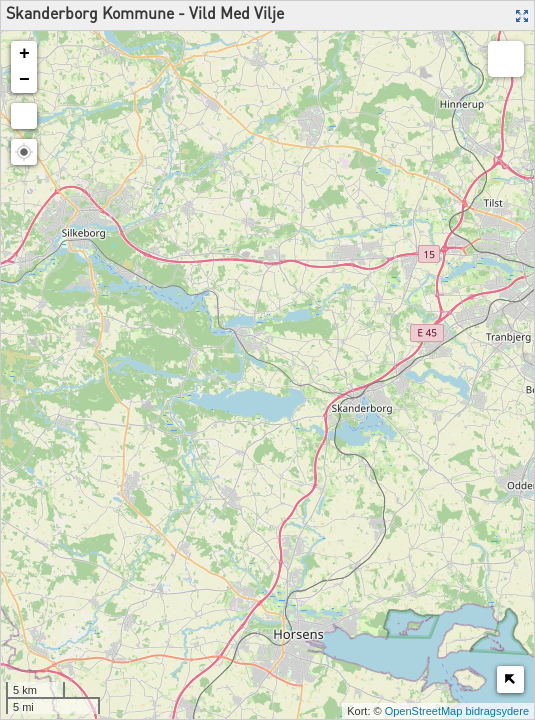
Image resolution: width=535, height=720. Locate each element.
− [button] (24, 80)
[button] (24, 152)
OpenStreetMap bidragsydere (457, 711)
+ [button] (24, 54)
